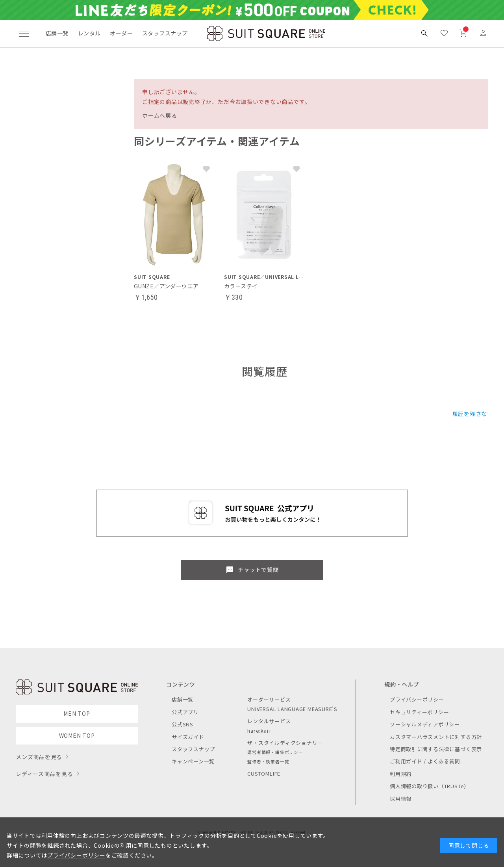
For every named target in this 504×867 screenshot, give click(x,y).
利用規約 (401, 774)
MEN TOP (77, 713)
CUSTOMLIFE (264, 773)
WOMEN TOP (77, 735)
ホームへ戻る (160, 115)
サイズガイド (188, 737)
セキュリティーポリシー (419, 712)
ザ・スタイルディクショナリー (285, 743)
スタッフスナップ (165, 33)
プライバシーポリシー (417, 699)
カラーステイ (241, 286)
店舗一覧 (57, 33)
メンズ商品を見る (39, 757)
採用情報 (401, 799)
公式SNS (183, 724)
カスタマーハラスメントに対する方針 (436, 737)
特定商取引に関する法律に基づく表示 (436, 749)
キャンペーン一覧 (193, 761)
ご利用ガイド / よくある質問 (425, 761)
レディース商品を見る (44, 774)
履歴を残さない (473, 414)
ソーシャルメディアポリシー (425, 724)
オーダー (121, 33)
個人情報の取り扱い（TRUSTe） (430, 786)
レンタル (89, 33)
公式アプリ (185, 712)
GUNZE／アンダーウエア (166, 286)
